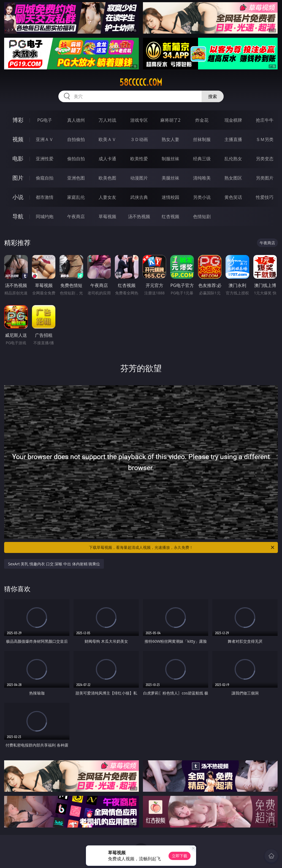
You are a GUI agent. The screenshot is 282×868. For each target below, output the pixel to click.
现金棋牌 (233, 120)
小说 (18, 197)
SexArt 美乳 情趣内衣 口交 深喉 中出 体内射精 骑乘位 (54, 564)
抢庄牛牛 (265, 120)
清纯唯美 (202, 178)
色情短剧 (202, 216)
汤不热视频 (139, 216)
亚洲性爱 (45, 159)
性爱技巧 (265, 197)
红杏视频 (170, 216)
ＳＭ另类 (265, 139)
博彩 (18, 120)
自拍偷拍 (76, 139)
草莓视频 (107, 216)
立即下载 (180, 856)
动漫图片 (139, 178)
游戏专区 (139, 120)
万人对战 (107, 120)
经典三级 (202, 159)
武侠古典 (139, 197)
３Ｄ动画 (139, 139)
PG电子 (44, 120)
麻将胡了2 (170, 120)
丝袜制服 (202, 139)
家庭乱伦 (76, 197)
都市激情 (45, 197)
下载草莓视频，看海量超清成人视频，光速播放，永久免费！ (182, 547)
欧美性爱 (139, 159)
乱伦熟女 (233, 159)
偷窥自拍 (45, 178)
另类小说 (202, 197)
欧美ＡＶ (107, 139)
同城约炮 (45, 216)
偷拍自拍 (76, 159)
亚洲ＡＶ (45, 139)
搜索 (213, 96)
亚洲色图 (76, 178)
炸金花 (202, 120)
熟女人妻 (170, 139)
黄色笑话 (233, 197)
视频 (18, 139)
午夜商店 (76, 216)
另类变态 (265, 159)
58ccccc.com (141, 82)
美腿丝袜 (170, 178)
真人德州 (76, 120)
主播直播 (233, 139)
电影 (18, 158)
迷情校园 (170, 197)
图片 (18, 178)
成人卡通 (107, 159)
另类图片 (265, 178)
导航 (18, 216)
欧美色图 (107, 178)
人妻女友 (107, 197)
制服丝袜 (170, 159)
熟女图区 (233, 178)
